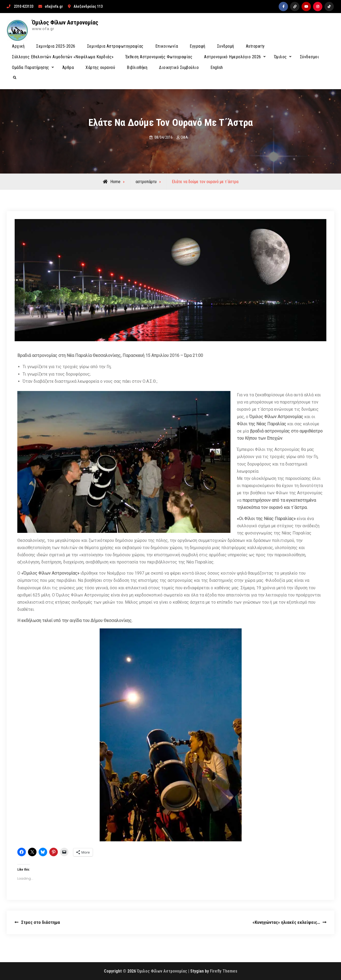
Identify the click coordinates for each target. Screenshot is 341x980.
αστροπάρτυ (146, 182)
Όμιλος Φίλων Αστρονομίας (65, 22)
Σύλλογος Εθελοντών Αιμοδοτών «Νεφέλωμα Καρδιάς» (63, 57)
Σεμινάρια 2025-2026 (56, 46)
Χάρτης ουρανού (100, 67)
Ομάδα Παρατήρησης (31, 67)
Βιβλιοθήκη (137, 67)
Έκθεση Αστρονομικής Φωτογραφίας (159, 57)
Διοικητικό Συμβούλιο (179, 67)
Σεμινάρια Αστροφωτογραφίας (115, 46)
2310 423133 (24, 6)
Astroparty (255, 46)
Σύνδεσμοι (310, 57)
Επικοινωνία (167, 46)
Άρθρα (68, 67)
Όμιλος (281, 57)
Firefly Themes (224, 971)
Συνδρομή (226, 46)
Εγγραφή (198, 46)
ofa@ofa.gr (54, 6)
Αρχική (18, 46)
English (217, 67)
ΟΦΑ (184, 137)
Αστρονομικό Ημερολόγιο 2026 (233, 57)
